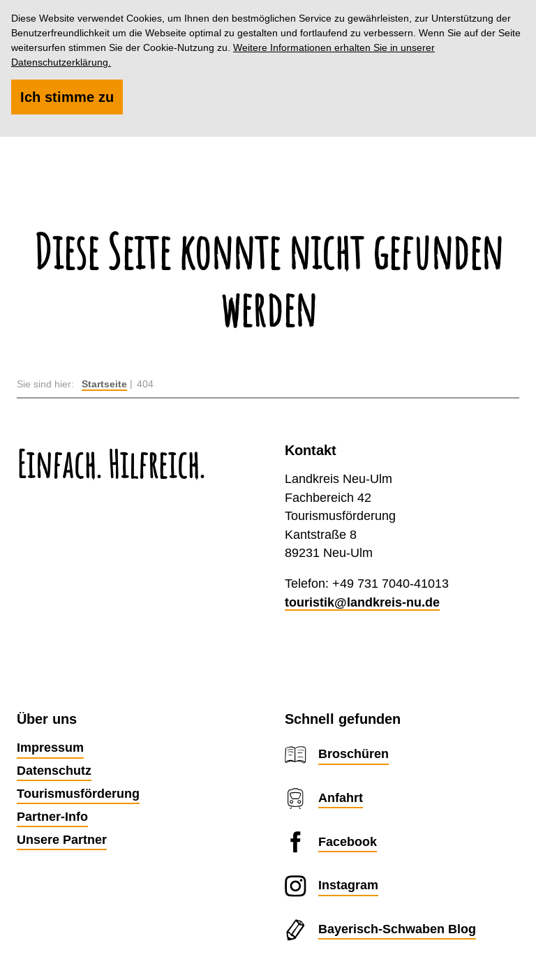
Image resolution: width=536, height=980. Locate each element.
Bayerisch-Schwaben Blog (397, 929)
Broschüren (353, 753)
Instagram (348, 885)
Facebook (348, 841)
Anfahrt (341, 797)
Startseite (104, 384)
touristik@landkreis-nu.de (362, 602)
